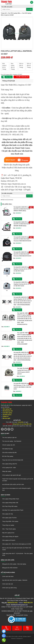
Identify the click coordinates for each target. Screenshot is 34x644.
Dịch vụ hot (5, 433)
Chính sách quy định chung (9, 588)
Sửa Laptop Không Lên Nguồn (10, 537)
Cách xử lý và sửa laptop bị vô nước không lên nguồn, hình (17, 489)
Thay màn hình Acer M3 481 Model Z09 (13, 460)
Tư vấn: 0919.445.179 (22, 77)
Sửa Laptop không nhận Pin (10, 464)
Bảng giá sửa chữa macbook (10, 568)
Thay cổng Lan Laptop (8, 525)
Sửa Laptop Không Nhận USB (10, 503)
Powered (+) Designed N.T (17, 639)
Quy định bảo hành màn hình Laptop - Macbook (15, 580)
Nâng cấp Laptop (7, 471)
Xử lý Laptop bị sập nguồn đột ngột (12, 475)
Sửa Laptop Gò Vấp (8, 514)
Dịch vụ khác (6, 495)
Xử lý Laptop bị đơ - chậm (9, 468)
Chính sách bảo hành (8, 576)
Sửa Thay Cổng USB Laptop (10, 506)
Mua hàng (18, 219)
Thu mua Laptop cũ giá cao (9, 437)
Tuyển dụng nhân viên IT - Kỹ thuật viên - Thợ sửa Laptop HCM (17, 554)
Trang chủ (4, 13)
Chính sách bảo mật (8, 584)
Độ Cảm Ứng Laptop (8, 456)
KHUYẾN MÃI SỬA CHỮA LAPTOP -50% (13, 485)
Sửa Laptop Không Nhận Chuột (11, 499)
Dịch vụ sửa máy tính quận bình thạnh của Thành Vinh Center (17, 549)
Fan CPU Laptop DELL (14, 13)
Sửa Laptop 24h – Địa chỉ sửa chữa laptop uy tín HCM (17, 544)
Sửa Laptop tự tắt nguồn (9, 540)
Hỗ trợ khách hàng (8, 572)
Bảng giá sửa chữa (8, 560)
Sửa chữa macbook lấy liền (9, 453)
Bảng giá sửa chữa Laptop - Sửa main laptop (14, 564)
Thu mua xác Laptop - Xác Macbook (12, 441)
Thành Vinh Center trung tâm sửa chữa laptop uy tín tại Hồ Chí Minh (18, 480)
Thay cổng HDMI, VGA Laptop (10, 521)
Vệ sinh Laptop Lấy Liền (9, 445)
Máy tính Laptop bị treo (8, 533)
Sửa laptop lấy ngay (8, 449)
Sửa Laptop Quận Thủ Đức (9, 518)
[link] (6, 1)
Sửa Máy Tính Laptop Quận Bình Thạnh (13, 510)
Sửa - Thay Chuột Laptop (9, 529)
